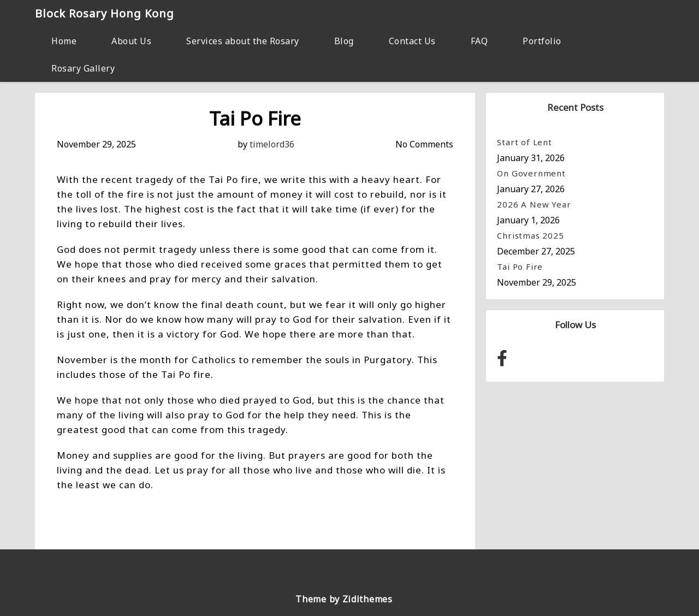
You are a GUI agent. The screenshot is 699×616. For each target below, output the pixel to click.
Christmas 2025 (530, 235)
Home (64, 41)
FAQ (479, 41)
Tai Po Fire (520, 266)
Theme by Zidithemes (344, 599)
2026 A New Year (534, 204)
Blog (344, 41)
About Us (131, 41)
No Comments (424, 144)
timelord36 (272, 144)
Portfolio (542, 41)
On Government (531, 173)
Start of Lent (524, 142)
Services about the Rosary (243, 41)
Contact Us (412, 41)
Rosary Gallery (83, 68)
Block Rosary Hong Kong (105, 13)
